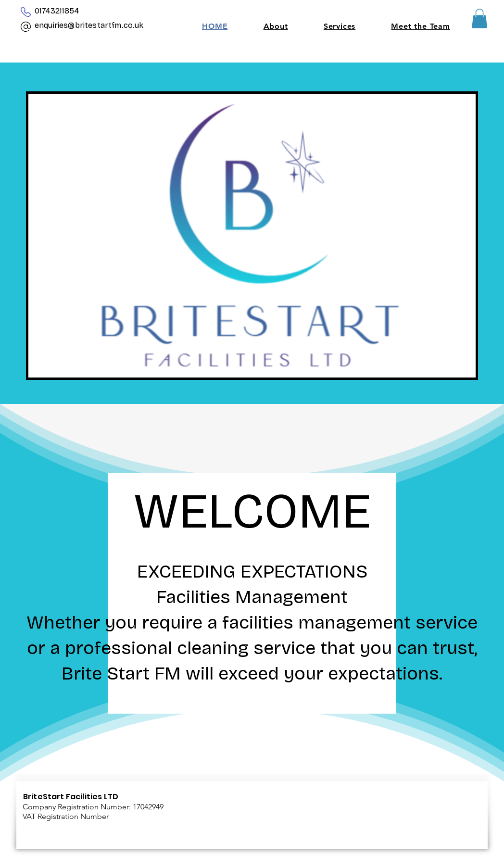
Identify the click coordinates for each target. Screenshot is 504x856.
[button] (479, 19)
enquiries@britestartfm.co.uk (89, 25)
